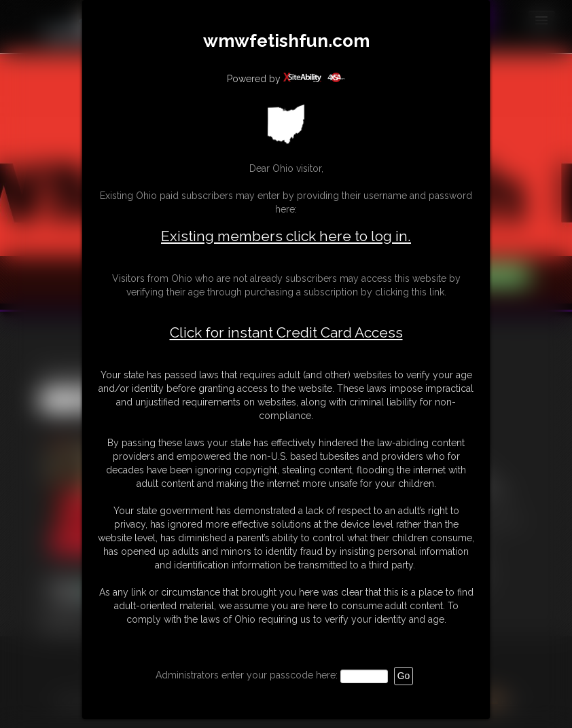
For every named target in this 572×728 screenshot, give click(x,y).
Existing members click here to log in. (286, 236)
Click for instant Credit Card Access (286, 333)
